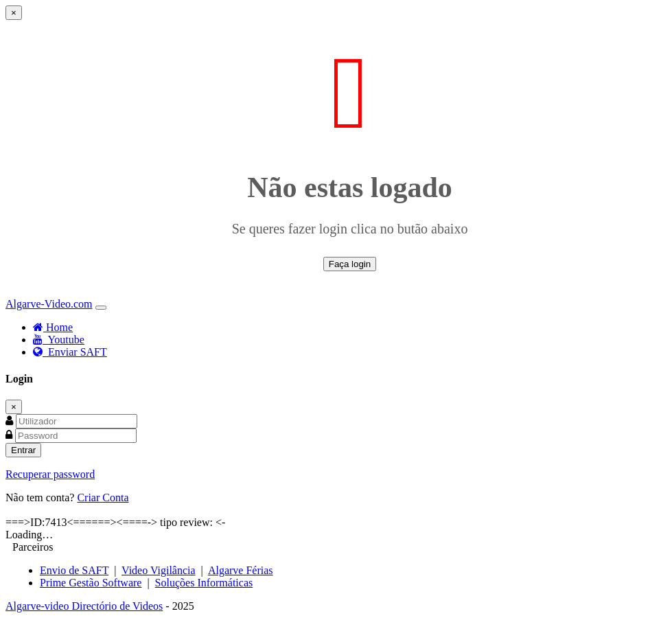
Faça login (350, 264)
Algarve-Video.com (49, 304)
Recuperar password (50, 474)
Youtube (59, 340)
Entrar (23, 450)
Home (53, 327)
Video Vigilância (159, 570)
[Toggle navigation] (101, 308)
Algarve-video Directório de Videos (84, 606)
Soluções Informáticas (204, 583)
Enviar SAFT (70, 352)
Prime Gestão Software (91, 583)
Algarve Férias (241, 570)
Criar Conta (103, 497)
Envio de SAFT (74, 570)
